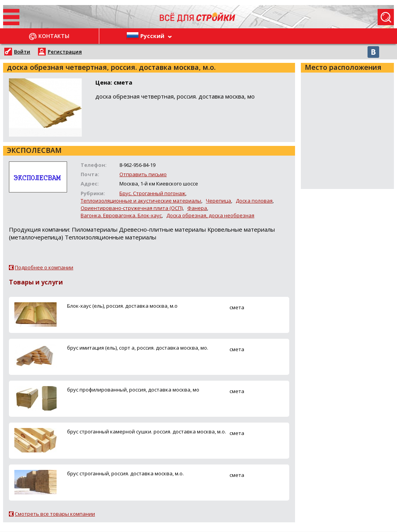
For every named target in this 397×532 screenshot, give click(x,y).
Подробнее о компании (44, 267)
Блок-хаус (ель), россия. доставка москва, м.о (122, 306)
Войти (22, 52)
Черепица (218, 201)
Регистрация (65, 52)
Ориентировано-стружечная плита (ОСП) (132, 208)
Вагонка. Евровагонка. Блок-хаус (121, 215)
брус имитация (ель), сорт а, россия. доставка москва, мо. (138, 348)
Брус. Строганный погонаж (152, 193)
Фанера (197, 208)
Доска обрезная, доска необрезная (210, 215)
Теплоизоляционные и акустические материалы (141, 201)
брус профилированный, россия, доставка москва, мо (133, 390)
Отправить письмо (143, 174)
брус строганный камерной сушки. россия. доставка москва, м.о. (147, 431)
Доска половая (254, 201)
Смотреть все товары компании (55, 514)
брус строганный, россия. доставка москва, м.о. (125, 473)
